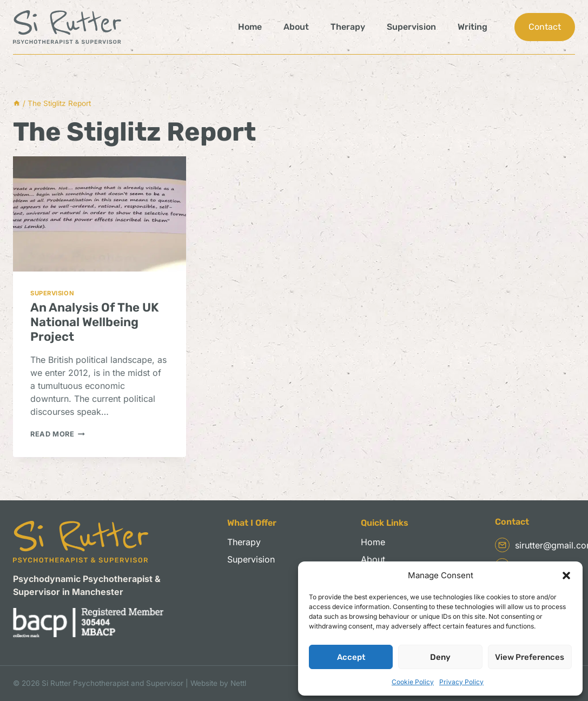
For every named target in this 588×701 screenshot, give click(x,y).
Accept (351, 657)
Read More (58, 434)
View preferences (530, 657)
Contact (545, 27)
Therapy (348, 27)
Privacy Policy (461, 682)
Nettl (238, 683)
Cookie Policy (413, 682)
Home (250, 27)
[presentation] (100, 214)
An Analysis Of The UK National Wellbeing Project (94, 322)
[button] (566, 576)
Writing (473, 27)
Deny (440, 657)
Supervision (411, 27)
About (296, 27)
